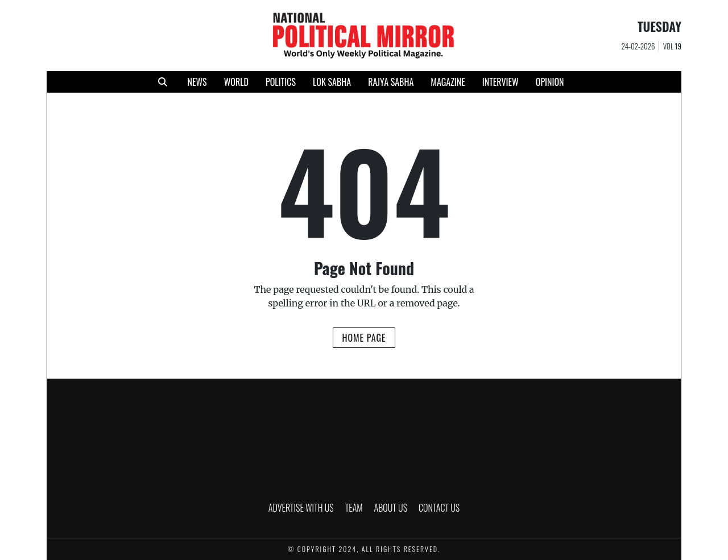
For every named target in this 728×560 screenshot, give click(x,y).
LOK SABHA (332, 82)
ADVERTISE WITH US (301, 508)
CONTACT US (439, 508)
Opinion (550, 82)
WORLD (236, 82)
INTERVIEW (500, 82)
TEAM (354, 508)
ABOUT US (391, 508)
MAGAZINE (448, 82)
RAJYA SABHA (391, 82)
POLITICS (281, 82)
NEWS (197, 82)
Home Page (364, 338)
